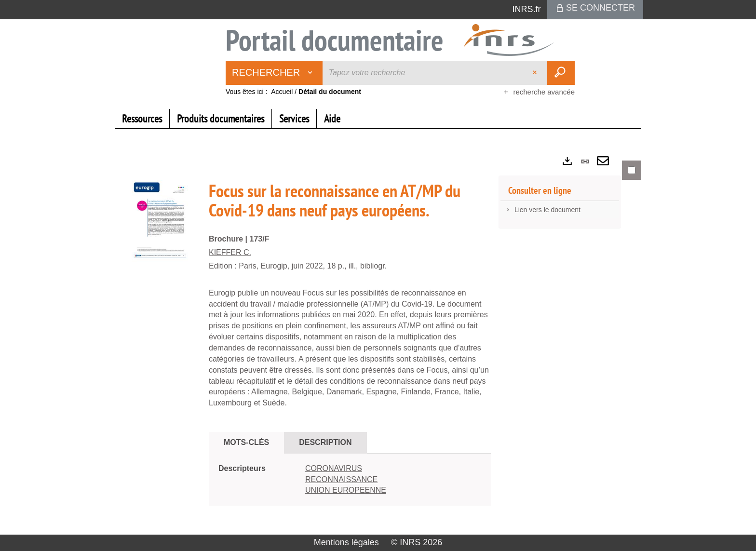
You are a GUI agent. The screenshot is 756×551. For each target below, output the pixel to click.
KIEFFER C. (230, 252)
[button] (161, 221)
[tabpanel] (378, 341)
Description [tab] (325, 442)
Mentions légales (346, 542)
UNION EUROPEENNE (346, 490)
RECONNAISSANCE (341, 479)
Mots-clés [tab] (246, 442)
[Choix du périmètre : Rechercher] (274, 73)
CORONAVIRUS (334, 468)
